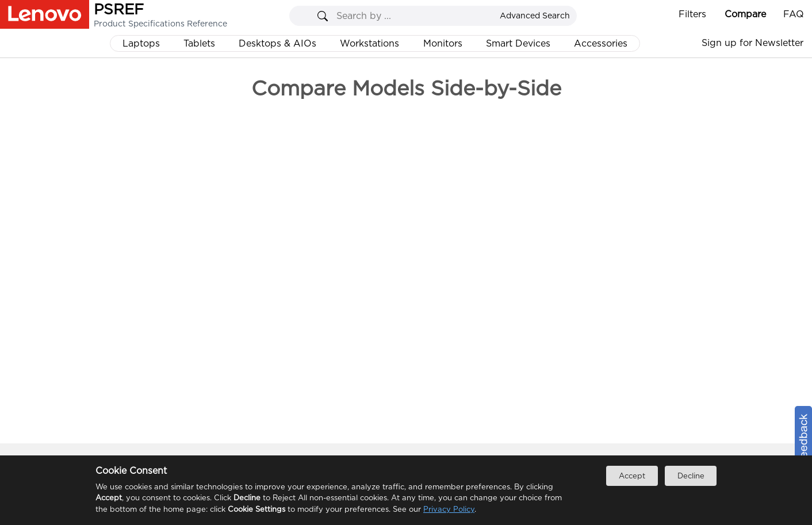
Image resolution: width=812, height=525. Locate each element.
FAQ (794, 14)
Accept (632, 476)
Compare (745, 14)
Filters (692, 14)
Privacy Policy (449, 509)
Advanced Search (535, 16)
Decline (691, 476)
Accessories (601, 43)
